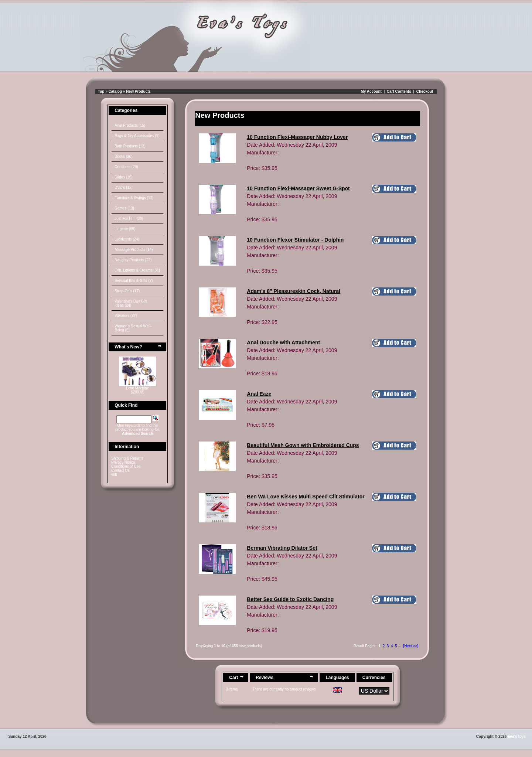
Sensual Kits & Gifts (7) (134, 281)
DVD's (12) (124, 187)
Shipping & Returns (127, 458)
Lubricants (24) (127, 239)
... (399, 646)
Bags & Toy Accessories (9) (137, 136)
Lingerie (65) (125, 229)
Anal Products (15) (130, 125)
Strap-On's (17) (127, 291)
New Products (138, 91)
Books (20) (123, 156)
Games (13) (124, 208)
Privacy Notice (123, 462)
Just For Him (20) (129, 219)
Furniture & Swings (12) (134, 198)
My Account (371, 91)
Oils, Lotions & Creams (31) (137, 270)
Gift (114, 475)
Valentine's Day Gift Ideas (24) (131, 303)
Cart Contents (399, 91)
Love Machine (137, 388)
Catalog (115, 91)
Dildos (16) (123, 177)
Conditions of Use (126, 466)
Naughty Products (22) (133, 260)
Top (101, 91)
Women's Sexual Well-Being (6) (133, 328)
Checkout (425, 91)
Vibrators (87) (126, 316)
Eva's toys (517, 736)
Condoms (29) (126, 167)
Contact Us (120, 470)
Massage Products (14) (134, 250)
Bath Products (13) (130, 146)
